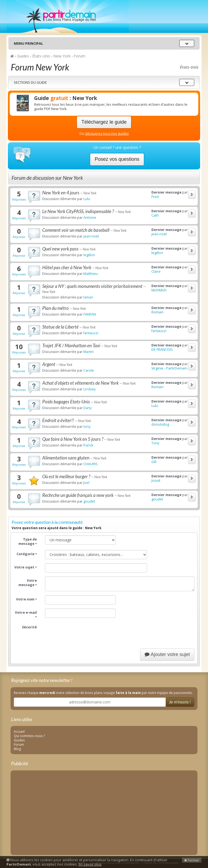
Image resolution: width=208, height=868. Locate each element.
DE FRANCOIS (162, 350)
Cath (155, 215)
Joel (86, 483)
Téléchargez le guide (104, 122)
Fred (155, 197)
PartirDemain (68, 17)
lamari (88, 297)
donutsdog (160, 424)
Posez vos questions (117, 159)
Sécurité (29, 627)
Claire (156, 271)
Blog (17, 749)
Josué (156, 480)
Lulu (87, 199)
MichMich (159, 290)
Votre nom (26, 599)
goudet (89, 501)
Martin (89, 352)
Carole (89, 370)
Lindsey (90, 389)
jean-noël (91, 236)
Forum (19, 744)
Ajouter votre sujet (167, 654)
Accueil (19, 731)
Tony (155, 443)
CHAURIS (91, 464)
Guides (19, 740)
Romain (157, 312)
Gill (154, 462)
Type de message (28, 541)
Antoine (90, 218)
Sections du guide (30, 82)
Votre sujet (26, 567)
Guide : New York (66, 98)
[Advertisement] (104, 812)
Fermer (192, 860)
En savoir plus (90, 864)
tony (87, 427)
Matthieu (91, 274)
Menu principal (28, 43)
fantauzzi (91, 333)
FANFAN (90, 314)
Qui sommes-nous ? (29, 736)
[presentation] (86, 634)
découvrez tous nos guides (107, 134)
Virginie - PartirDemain (169, 368)
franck (88, 445)
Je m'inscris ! (180, 702)
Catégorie (27, 554)
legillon (89, 255)
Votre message (28, 583)
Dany (87, 408)
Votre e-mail (26, 615)
